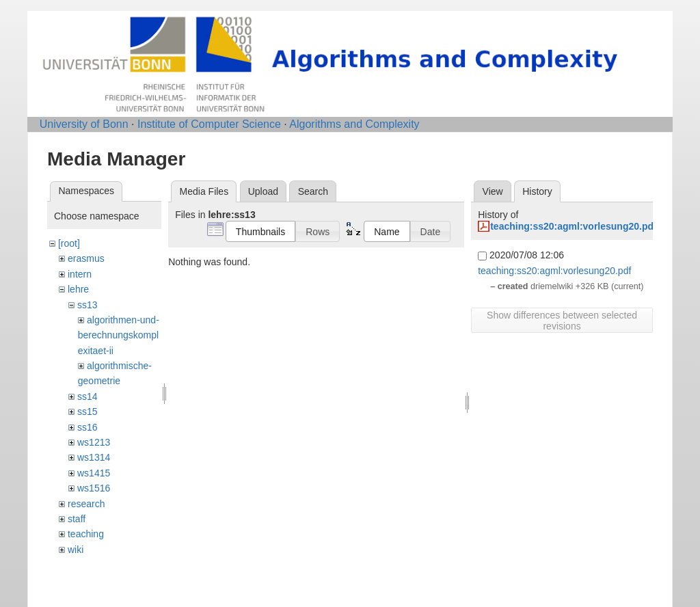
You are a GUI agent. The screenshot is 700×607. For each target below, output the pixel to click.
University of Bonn (84, 124)
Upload (263, 191)
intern (80, 274)
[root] (69, 243)
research (86, 504)
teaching (86, 534)
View (493, 191)
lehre (78, 289)
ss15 (87, 412)
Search (313, 191)
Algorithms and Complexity (354, 124)
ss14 (87, 396)
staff (77, 519)
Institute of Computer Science (209, 124)
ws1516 (94, 488)
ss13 (87, 305)
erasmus (86, 258)
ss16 (87, 427)
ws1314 (94, 457)
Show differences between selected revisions (562, 321)
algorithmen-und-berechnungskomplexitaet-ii (119, 335)
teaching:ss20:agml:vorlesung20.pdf (574, 226)
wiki (76, 550)
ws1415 (94, 473)
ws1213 (94, 442)
